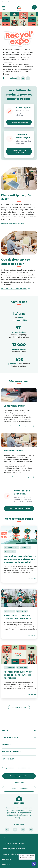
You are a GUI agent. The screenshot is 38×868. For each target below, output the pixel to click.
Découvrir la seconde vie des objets (14, 289)
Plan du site (6, 860)
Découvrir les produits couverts (13, 223)
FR (34, 2)
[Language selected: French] (5, 837)
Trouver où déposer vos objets (20, 151)
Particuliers (7, 2)
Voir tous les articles (19, 708)
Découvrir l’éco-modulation (20, 509)
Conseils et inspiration (11, 752)
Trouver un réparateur (20, 122)
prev (18, 78)
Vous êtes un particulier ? (19, 776)
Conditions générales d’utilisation (14, 849)
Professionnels (19, 782)
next (28, 78)
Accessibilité (7, 865)
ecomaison (19, 8)
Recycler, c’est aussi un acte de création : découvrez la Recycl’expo (19, 675)
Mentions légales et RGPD (11, 854)
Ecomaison (19, 800)
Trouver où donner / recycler (34, 7)
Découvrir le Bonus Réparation (21, 426)
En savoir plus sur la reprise (22, 477)
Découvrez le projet (11, 78)
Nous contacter (9, 759)
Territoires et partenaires (19, 789)
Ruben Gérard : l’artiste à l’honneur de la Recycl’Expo (18, 617)
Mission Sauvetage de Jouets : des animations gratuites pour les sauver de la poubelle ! (20, 559)
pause (23, 78)
